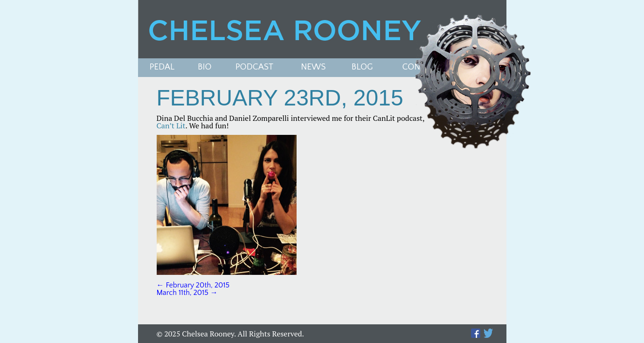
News (313, 67)
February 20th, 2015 (193, 285)
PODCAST (254, 67)
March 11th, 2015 (187, 293)
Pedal (162, 67)
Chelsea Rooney (322, 29)
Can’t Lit (171, 126)
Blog (362, 67)
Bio (205, 67)
